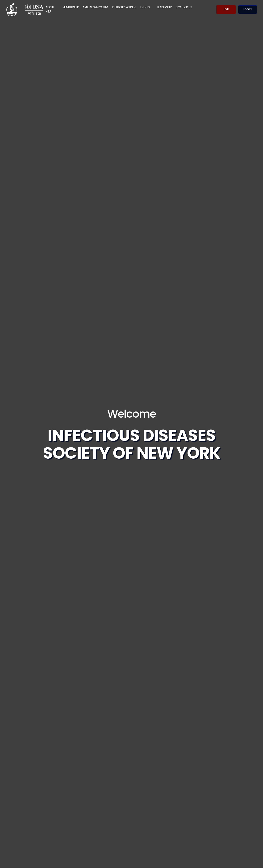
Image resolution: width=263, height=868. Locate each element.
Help (48, 11)
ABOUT (50, 7)
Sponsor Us (184, 7)
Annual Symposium (95, 7)
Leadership (164, 7)
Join (226, 9)
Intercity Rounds (124, 7)
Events (145, 7)
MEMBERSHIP (70, 7)
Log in (247, 9)
